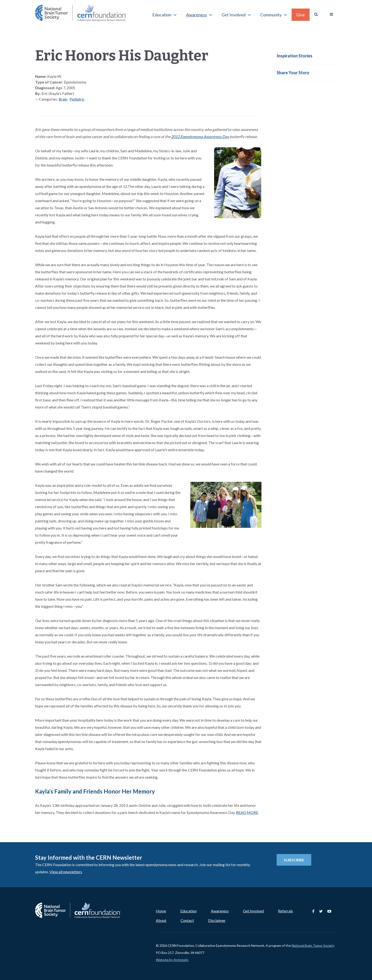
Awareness (196, 15)
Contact (187, 920)
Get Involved (234, 15)
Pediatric (77, 99)
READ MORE (247, 812)
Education (162, 15)
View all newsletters (66, 872)
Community (271, 15)
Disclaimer (217, 920)
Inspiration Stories (295, 56)
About (161, 920)
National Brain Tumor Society (313, 945)
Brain (63, 99)
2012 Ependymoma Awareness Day (200, 137)
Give (301, 15)
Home (161, 911)
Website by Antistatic (172, 960)
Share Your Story (293, 73)
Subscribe (294, 860)
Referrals (286, 911)
